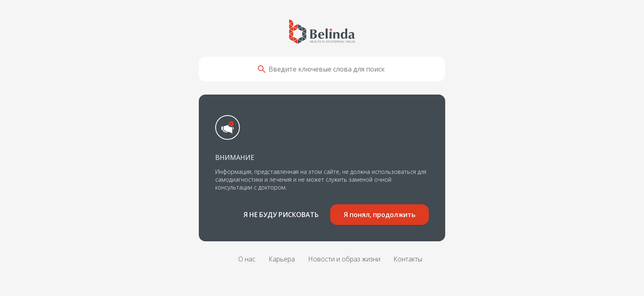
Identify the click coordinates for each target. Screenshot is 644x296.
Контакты (408, 259)
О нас (247, 259)
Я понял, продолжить (380, 215)
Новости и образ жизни (344, 259)
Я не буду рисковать (281, 215)
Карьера (282, 259)
